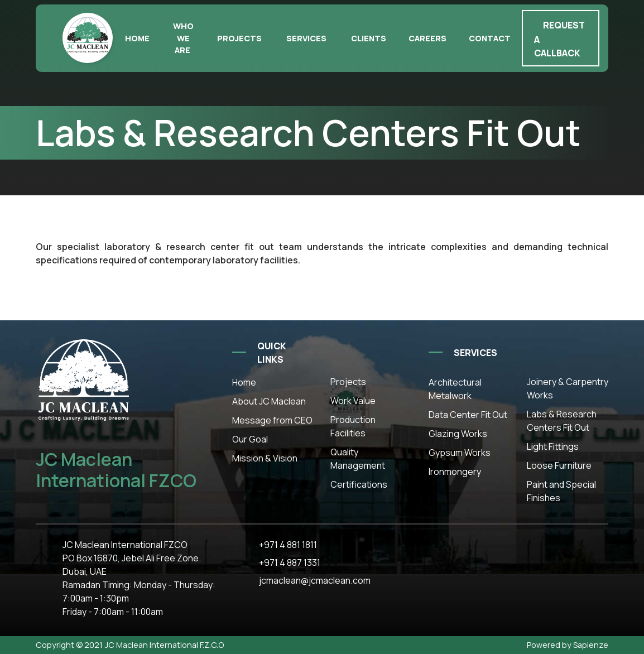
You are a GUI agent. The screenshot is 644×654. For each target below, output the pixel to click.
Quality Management (358, 459)
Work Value (353, 401)
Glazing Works (458, 434)
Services (306, 38)
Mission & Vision (265, 458)
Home (137, 38)
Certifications (359, 484)
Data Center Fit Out (468, 415)
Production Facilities (353, 426)
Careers (427, 38)
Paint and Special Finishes (561, 491)
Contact (490, 38)
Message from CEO (272, 420)
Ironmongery (455, 472)
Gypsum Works (460, 453)
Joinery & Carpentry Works (568, 388)
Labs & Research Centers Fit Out (562, 421)
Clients (369, 38)
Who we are (183, 38)
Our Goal (250, 439)
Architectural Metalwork (455, 389)
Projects (239, 38)
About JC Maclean (269, 401)
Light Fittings (553, 446)
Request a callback (559, 39)
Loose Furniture (559, 465)
